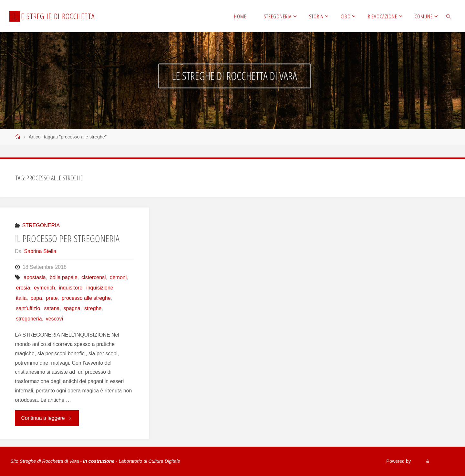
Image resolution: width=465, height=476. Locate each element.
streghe (93, 308)
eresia (23, 288)
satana (52, 308)
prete (52, 298)
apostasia (35, 277)
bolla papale (64, 277)
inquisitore (71, 288)
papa (36, 298)
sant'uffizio (28, 308)
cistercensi (94, 277)
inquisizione (100, 288)
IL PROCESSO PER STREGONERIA (67, 238)
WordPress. (443, 461)
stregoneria (29, 319)
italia (21, 298)
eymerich (44, 288)
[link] (449, 16)
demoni (118, 277)
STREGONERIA (41, 225)
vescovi (54, 319)
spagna (72, 308)
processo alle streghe (86, 298)
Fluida (418, 461)
